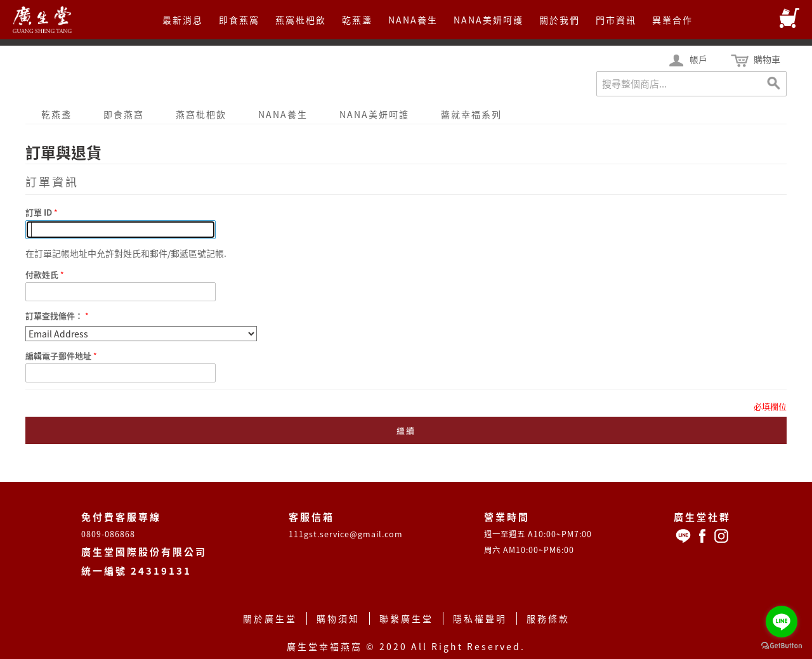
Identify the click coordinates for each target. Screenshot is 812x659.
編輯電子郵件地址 (59, 356)
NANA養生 (413, 20)
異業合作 (672, 20)
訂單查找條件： (54, 316)
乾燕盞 (357, 20)
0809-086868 (108, 534)
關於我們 (560, 20)
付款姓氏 (43, 274)
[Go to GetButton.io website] (782, 646)
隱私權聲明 (480, 618)
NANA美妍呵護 (488, 20)
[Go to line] (782, 622)
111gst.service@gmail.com (346, 534)
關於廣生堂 (270, 618)
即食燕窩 (239, 20)
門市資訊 (616, 20)
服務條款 (548, 618)
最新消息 (183, 20)
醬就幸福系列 (471, 114)
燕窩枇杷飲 (301, 20)
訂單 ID (40, 212)
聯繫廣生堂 (406, 618)
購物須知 (338, 618)
